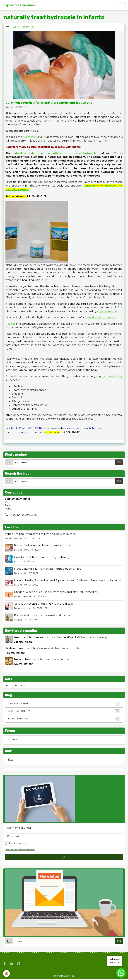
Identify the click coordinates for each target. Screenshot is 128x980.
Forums (12, 739)
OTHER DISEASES (64, 719)
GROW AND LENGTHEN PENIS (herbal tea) (44, 604)
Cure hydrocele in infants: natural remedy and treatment (49, 103)
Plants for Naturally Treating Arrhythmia (42, 545)
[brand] (19, 5)
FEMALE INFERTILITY (64, 704)
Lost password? (29, 850)
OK (119, 462)
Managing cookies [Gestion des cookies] (64, 976)
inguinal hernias (107, 311)
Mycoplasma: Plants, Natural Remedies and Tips (48, 569)
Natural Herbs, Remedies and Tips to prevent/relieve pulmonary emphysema (68, 580)
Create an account (13, 850)
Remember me (17, 843)
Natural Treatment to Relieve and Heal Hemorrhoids (43, 648)
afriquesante (15, 538)
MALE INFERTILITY (23, 27)
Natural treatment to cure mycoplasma (42, 659)
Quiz (11, 759)
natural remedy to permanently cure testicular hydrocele (55, 153)
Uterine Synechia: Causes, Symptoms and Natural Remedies (56, 592)
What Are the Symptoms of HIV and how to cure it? (41, 534)
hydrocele (29, 137)
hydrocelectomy (112, 376)
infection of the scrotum (101, 318)
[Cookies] (7, 974)
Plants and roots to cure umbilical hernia (42, 615)
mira (20, 550)
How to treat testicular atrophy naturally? (43, 557)
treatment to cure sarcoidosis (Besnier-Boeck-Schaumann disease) (61, 637)
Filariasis (10, 324)
